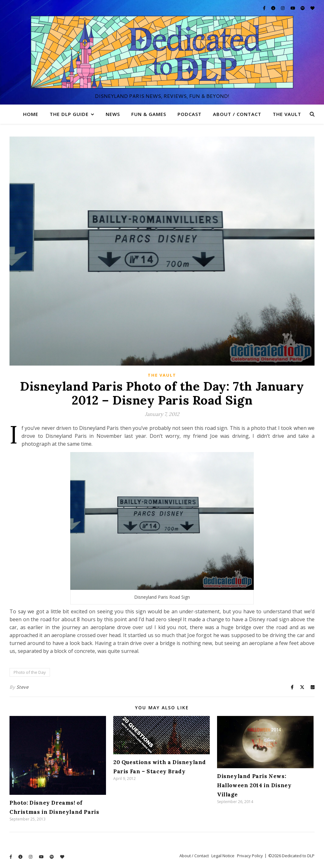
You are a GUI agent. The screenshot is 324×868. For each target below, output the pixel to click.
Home (31, 114)
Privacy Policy (250, 856)
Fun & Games (149, 114)
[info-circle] (274, 8)
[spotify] (303, 8)
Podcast (190, 114)
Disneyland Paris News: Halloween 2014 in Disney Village (254, 785)
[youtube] (293, 8)
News (113, 114)
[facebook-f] (265, 8)
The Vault (287, 114)
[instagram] (283, 8)
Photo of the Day (30, 672)
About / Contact (237, 114)
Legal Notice (223, 856)
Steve (23, 687)
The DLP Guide (69, 114)
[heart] (312, 8)
